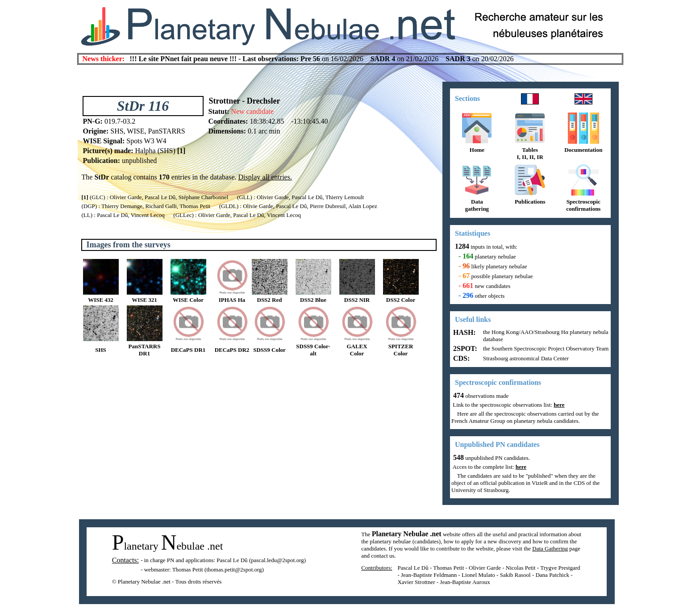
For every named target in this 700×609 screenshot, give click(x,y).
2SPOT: (464, 348)
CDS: (460, 358)
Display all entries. (265, 177)
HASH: (464, 332)
